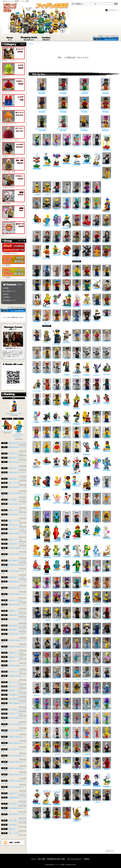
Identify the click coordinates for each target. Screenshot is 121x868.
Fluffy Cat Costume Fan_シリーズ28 (107, 532)
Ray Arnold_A (37, 673)
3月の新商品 (13, 261)
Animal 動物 (13, 197)
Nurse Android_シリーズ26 (17, 561)
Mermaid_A (87, 688)
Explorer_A (77, 188)
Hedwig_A (84, 85)
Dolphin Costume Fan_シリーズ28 (97, 551)
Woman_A (87, 433)
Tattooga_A (77, 271)
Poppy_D (77, 704)
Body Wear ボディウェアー (13, 133)
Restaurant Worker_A (37, 447)
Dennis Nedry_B (47, 353)
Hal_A (63, 85)
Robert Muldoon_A (37, 353)
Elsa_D (97, 644)
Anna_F (47, 779)
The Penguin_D (77, 763)
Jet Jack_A (37, 644)
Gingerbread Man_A (107, 583)
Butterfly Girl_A (57, 597)
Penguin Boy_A (67, 597)
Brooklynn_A (97, 188)
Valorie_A (42, 104)
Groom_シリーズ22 (7, 426)
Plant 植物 (13, 213)
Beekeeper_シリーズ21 (15, 611)
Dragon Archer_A (97, 385)
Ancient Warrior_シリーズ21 (77, 814)
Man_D (57, 286)
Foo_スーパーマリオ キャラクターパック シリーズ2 (107, 780)
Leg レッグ (13, 102)
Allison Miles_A (97, 658)
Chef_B (97, 433)
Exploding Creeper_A (87, 221)
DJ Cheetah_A (37, 583)
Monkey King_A (77, 748)
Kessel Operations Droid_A (107, 763)
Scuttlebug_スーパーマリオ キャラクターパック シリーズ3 (37, 161)
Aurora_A (77, 644)
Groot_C (57, 271)
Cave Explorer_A (57, 400)
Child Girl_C (37, 433)
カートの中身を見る (13, 309)
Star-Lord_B (67, 271)
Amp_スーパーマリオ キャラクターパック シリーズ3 (107, 142)
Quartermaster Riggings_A (97, 763)
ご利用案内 (6, 297)
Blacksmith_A (57, 688)
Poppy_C (57, 704)
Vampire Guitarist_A (97, 140)
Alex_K (97, 517)
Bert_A (47, 748)
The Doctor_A (87, 795)
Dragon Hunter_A (47, 644)
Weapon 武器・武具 (13, 165)
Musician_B (57, 433)
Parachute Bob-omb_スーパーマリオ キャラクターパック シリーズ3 (47, 159)
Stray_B (107, 499)
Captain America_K (77, 253)
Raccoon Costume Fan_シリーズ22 (87, 530)
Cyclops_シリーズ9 (47, 336)
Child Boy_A (84, 104)
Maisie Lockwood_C (87, 237)
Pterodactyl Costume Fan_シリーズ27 (107, 464)
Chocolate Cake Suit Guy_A (87, 316)
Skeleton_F (67, 188)
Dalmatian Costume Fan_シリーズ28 (77, 551)
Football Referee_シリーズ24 (47, 301)
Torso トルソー (13, 86)
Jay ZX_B (97, 629)
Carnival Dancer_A (97, 204)
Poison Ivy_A (37, 733)
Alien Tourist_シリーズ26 (16, 544)
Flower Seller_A (47, 447)
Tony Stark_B (77, 795)
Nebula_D (47, 271)
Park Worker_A (57, 763)
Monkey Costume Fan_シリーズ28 (47, 551)
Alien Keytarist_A (87, 566)
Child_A (97, 300)
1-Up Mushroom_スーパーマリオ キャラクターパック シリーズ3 (37, 501)
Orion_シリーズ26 (14, 682)
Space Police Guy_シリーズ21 (57, 462)
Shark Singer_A (77, 583)
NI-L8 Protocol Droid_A (47, 813)
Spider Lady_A (37, 597)
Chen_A (97, 748)
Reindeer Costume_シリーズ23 (67, 400)
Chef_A (107, 271)
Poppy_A (97, 688)
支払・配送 (41, 859)
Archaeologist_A (58, 188)
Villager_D (97, 673)
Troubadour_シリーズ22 (14, 407)
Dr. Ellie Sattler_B (97, 336)
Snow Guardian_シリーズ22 (17, 710)
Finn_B (97, 613)
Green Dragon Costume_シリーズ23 (77, 567)
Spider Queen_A (13, 825)
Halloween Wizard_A (42, 122)
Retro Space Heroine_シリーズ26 (97, 399)
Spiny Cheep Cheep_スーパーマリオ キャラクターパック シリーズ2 (97, 780)
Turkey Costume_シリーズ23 (67, 251)
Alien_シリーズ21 (14, 833)
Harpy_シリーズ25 (14, 521)
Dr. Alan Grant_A (77, 336)
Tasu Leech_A (77, 613)
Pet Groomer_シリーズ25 (16, 529)
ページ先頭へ (110, 851)
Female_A (107, 417)
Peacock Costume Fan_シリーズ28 (97, 531)
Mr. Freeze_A (37, 629)
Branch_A (37, 704)
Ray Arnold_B (77, 353)
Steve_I (77, 673)
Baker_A (57, 385)
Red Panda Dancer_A (57, 583)
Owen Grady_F (97, 237)
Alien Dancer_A (67, 204)
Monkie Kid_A (37, 764)
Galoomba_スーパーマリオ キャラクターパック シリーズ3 (67, 158)
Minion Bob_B (97, 796)
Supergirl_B (87, 733)
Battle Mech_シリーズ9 (67, 336)
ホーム (10, 38)
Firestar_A (97, 251)
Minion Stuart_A (57, 614)
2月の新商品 (13, 273)
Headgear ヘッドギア (13, 149)
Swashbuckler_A (77, 499)
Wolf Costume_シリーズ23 (17, 804)
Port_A (87, 763)
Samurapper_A (67, 583)
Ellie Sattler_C (107, 221)
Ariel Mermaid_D (47, 658)
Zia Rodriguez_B (107, 237)
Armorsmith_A (37, 400)
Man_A (37, 286)
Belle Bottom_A (87, 188)
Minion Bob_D (57, 204)
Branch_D (67, 719)
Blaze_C (107, 517)
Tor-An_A (47, 629)
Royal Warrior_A (67, 385)
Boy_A (97, 271)
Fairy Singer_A (57, 140)
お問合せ (47, 38)
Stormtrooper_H (97, 353)
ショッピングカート (106, 38)
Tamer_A (97, 499)
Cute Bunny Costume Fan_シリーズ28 (107, 551)
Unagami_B (107, 748)
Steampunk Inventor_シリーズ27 (87, 484)
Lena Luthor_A (107, 719)
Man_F (67, 447)
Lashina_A (57, 733)
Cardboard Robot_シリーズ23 (57, 565)
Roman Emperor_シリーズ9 (87, 582)
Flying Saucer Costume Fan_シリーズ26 (47, 417)
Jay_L (57, 644)
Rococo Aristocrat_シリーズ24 (77, 301)
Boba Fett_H (107, 482)
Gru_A (37, 614)
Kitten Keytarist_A (67, 140)
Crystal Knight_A (47, 517)
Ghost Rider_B (67, 795)
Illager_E (87, 517)
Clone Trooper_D (37, 368)
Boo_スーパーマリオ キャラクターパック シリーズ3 (97, 160)
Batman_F (57, 629)
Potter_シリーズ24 (14, 483)
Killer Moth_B (107, 251)
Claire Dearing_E (57, 237)
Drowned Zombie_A (63, 122)
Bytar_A (107, 629)
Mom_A (77, 286)
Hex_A (105, 85)
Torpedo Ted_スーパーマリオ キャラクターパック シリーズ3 (87, 158)
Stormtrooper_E (87, 353)
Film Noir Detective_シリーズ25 (87, 448)
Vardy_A (77, 658)
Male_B (77, 433)
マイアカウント (113, 10)
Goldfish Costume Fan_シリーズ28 (37, 551)
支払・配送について (29, 38)
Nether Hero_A (107, 385)
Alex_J (47, 400)
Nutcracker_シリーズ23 (16, 454)
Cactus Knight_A (57, 517)
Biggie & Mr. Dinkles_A (107, 688)
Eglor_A (67, 658)
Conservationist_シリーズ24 (17, 699)
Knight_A (87, 673)
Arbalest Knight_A (37, 517)
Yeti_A (77, 385)
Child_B (107, 433)
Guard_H (37, 237)
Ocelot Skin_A (107, 173)
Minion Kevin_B (37, 188)
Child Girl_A (105, 104)
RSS (11, 842)
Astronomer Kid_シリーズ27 (87, 462)
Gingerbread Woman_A (97, 583)
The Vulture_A (67, 761)
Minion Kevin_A (107, 597)
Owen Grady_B (47, 763)
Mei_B (67, 748)
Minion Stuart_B (47, 614)
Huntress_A (105, 122)
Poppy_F (57, 719)
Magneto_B (67, 629)
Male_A (97, 417)
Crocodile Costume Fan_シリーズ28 (87, 551)
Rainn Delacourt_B (47, 237)
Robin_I (57, 813)
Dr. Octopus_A (37, 271)
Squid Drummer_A (87, 140)
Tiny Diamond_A (97, 704)
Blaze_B (77, 688)
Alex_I (77, 221)
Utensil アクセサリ (13, 181)
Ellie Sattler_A (107, 658)
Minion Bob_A (97, 598)
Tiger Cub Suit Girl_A (77, 597)
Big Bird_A (12, 829)
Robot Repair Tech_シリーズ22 (87, 417)
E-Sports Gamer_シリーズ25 (67, 368)
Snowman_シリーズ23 (15, 691)
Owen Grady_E (42, 85)
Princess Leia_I (87, 613)
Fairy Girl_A (67, 316)
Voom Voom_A (87, 658)
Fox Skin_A (47, 385)
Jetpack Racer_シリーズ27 (16, 630)
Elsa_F (57, 779)
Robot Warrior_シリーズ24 (17, 479)
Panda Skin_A (107, 159)
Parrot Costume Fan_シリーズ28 (37, 566)
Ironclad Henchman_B (87, 748)
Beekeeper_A (84, 122)
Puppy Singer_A (77, 204)
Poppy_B (47, 704)
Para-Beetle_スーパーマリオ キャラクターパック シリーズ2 (47, 797)
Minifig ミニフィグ (13, 54)
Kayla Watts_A (77, 237)
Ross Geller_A (107, 286)
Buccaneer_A (87, 499)
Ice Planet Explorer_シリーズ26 (57, 416)
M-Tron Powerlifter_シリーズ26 (107, 399)
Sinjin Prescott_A (47, 673)
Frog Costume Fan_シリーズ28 (57, 551)
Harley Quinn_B (77, 733)
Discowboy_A (107, 566)
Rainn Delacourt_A (97, 221)
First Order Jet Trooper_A (37, 779)
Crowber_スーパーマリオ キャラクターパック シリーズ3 (77, 159)
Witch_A (37, 336)
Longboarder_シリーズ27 (16, 653)
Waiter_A (77, 447)
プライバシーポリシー (74, 859)
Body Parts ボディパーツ (13, 118)
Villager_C (67, 688)
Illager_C (67, 517)
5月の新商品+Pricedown (13, 249)
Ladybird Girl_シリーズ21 (16, 793)
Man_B (47, 286)
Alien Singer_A (37, 140)
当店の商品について (9, 300)
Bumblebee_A (47, 733)
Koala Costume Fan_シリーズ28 (67, 551)
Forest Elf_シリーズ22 (15, 714)
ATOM (17, 842)
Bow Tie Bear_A (47, 317)
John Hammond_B (107, 336)
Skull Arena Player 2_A (57, 673)
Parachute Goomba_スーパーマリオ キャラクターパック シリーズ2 (37, 797)
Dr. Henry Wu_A (67, 353)
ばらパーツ (13, 229)
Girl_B (87, 286)
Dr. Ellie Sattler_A (87, 336)
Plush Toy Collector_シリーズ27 (97, 463)
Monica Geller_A (37, 300)
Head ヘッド (13, 70)
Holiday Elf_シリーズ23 (16, 458)
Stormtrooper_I (107, 353)
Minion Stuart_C (47, 188)
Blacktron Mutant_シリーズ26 (77, 418)
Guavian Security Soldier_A (107, 613)
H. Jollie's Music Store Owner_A (107, 300)
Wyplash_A (87, 629)
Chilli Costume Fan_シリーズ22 (57, 533)
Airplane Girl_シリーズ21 (16, 615)
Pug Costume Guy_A (77, 316)
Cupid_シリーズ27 (14, 661)
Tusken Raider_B (67, 613)
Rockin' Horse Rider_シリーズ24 (87, 300)
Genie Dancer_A (47, 583)
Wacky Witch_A (47, 597)
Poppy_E (47, 719)
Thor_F (107, 795)
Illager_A (107, 673)
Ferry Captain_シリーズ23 (16, 500)
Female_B (47, 433)
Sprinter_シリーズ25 (15, 510)
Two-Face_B (67, 813)
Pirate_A (67, 673)
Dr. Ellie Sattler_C (57, 353)
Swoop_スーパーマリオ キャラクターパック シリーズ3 (57, 160)
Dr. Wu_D (67, 237)
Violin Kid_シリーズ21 (15, 600)
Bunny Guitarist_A (47, 140)
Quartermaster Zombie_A (67, 644)
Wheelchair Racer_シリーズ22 (67, 222)
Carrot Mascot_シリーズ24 (17, 695)
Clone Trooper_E (57, 368)
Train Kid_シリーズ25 (15, 525)
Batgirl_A (87, 719)
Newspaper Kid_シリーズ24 (17, 626)
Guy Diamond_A (87, 704)
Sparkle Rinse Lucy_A (67, 779)
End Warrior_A (87, 385)
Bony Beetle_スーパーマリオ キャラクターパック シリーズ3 (47, 497)
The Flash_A (97, 733)
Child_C (57, 447)
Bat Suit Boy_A (107, 313)
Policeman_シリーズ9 (57, 337)
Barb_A (77, 719)
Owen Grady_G (37, 251)
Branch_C (107, 704)
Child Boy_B (63, 104)
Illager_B (37, 689)
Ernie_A (37, 748)
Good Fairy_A (37, 658)
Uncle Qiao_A (57, 748)
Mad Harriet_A (67, 733)
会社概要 (5, 288)
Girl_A (87, 271)
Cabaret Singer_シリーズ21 (17, 821)
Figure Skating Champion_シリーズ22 (19, 429)
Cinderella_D (87, 644)
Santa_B (67, 286)
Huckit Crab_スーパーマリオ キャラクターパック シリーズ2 (87, 779)
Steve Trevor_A (97, 719)
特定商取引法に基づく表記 (56, 859)
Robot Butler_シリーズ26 (16, 577)
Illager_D (77, 517)
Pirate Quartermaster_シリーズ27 (67, 483)
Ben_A (37, 204)
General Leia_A (37, 813)
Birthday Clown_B (57, 316)
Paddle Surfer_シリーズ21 (16, 468)
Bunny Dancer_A (97, 566)
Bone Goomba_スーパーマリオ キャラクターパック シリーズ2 (57, 797)
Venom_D (87, 251)
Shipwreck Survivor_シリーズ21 (107, 446)
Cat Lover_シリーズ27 (15, 672)
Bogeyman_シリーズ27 (15, 657)
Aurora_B (57, 658)
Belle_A (107, 644)
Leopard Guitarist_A (77, 140)
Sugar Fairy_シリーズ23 (16, 687)
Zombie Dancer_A (87, 204)
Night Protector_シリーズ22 (17, 443)
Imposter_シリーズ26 (15, 540)
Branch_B (67, 704)
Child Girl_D (67, 433)
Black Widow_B (77, 629)
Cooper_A (37, 719)
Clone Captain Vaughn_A (47, 368)
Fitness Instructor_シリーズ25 (87, 369)
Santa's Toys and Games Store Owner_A (37, 316)
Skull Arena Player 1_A (47, 688)
